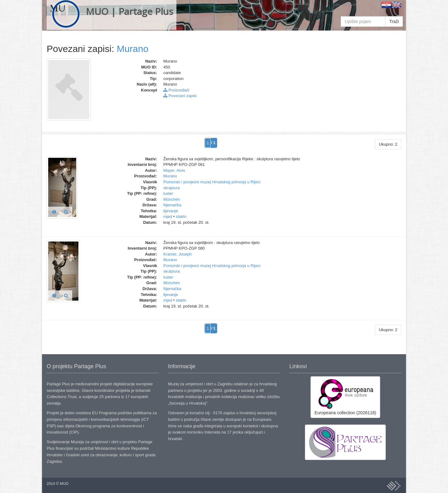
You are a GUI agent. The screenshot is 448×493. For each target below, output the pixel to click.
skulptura (172, 188)
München (172, 199)
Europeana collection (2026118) (345, 397)
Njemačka (172, 205)
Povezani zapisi (180, 96)
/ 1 (213, 143)
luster (168, 193)
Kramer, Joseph (177, 254)
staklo (181, 216)
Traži (394, 21)
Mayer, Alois (174, 170)
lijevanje (171, 211)
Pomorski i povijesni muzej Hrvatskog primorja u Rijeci (212, 182)
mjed (168, 216)
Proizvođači (176, 90)
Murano (133, 49)
